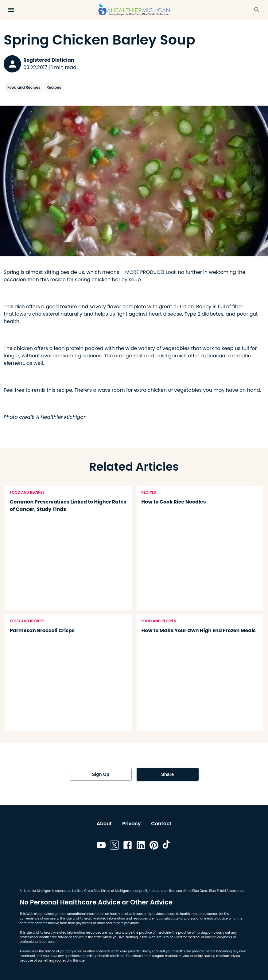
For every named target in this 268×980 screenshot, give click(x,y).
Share (168, 774)
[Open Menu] (11, 10)
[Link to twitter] (114, 846)
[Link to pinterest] (154, 846)
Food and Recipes (24, 87)
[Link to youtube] (101, 846)
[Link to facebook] (128, 846)
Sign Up (101, 774)
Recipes (54, 87)
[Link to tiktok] (167, 846)
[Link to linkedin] (141, 846)
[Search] (257, 10)
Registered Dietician (49, 60)
